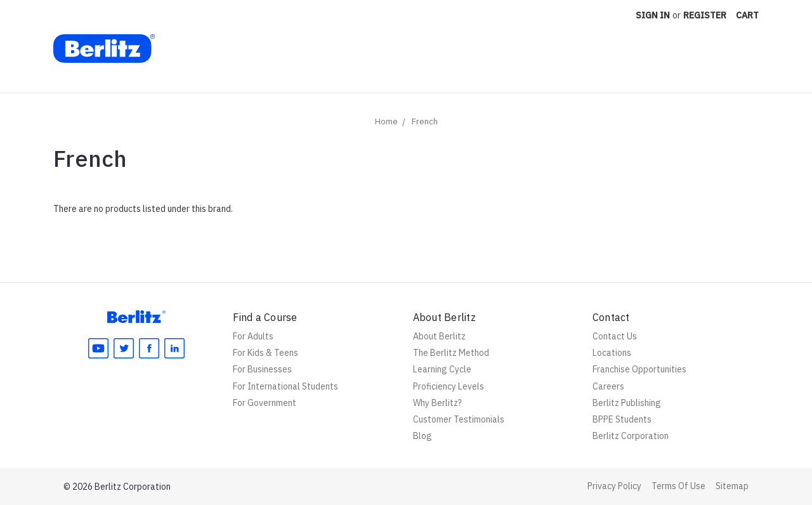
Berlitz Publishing (627, 403)
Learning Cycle (442, 369)
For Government (265, 403)
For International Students (285, 386)
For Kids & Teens (265, 353)
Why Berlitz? (437, 403)
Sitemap (732, 486)
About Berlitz (439, 336)
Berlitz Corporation (631, 436)
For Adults (253, 336)
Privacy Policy (614, 486)
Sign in (653, 15)
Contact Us (615, 336)
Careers (608, 386)
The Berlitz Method (451, 353)
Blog (422, 436)
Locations (612, 353)
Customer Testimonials (459, 419)
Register (705, 15)
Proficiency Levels (449, 386)
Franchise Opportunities (639, 369)
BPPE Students (622, 419)
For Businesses (262, 369)
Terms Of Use (678, 486)
